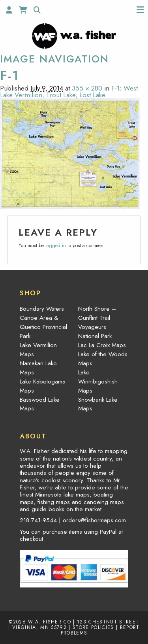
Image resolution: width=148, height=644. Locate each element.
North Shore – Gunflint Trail (97, 313)
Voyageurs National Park (95, 331)
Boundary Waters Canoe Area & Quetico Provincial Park (43, 322)
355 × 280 (87, 88)
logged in (56, 246)
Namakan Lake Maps (38, 368)
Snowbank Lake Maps (98, 404)
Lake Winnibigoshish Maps (98, 381)
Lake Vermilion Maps (38, 350)
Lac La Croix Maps (102, 345)
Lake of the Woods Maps (103, 359)
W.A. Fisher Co (50, 622)
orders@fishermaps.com (94, 520)
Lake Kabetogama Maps (43, 386)
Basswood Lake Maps (40, 404)
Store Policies (93, 627)
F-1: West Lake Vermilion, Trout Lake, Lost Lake (69, 92)
